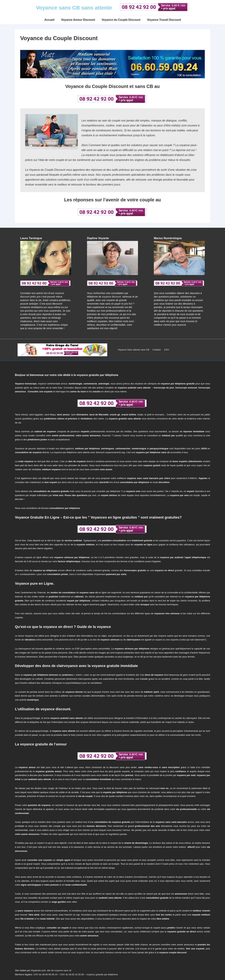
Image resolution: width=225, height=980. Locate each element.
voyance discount (111, 297)
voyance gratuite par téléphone (102, 974)
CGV (166, 350)
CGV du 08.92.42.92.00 (72, 974)
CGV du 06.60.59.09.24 (45, 974)
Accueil (49, 20)
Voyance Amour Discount (78, 20)
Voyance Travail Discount (164, 20)
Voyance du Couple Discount (121, 20)
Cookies (157, 350)
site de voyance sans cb (59, 970)
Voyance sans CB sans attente (74, 8)
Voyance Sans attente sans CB (134, 350)
